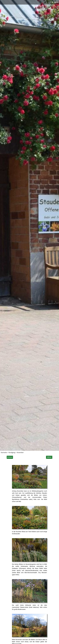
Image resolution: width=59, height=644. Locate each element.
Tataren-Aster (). (30, 607)
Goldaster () (22, 568)
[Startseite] (4, 452)
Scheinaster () (32, 566)
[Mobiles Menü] (55, 2)
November (20, 452)
